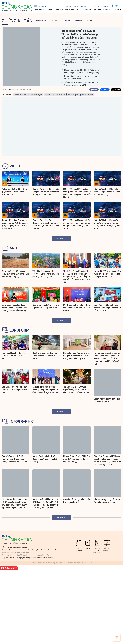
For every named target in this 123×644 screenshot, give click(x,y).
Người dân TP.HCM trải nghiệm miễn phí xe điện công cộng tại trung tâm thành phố (107, 274)
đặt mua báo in (41, 6)
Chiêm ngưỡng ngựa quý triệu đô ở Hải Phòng (107, 400)
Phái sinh (78, 21)
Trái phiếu (65, 21)
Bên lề (89, 21)
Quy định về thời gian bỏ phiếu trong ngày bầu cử (76, 503)
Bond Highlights (37, 95)
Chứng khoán (39, 10)
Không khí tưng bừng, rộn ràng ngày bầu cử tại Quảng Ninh (46, 306)
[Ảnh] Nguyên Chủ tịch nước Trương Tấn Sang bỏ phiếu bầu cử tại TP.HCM (107, 308)
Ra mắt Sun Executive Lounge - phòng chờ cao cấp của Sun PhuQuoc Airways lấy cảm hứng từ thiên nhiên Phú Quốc (107, 357)
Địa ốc (80, 10)
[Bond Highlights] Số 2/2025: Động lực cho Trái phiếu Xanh (81, 77)
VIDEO (15, 166)
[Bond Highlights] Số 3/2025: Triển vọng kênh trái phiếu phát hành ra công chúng (82, 71)
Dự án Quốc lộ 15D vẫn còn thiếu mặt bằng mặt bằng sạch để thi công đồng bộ (15, 274)
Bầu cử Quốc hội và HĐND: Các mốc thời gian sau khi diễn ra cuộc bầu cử (77, 462)
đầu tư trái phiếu (73, 95)
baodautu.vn (12, 89)
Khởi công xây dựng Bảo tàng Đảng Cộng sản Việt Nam (107, 503)
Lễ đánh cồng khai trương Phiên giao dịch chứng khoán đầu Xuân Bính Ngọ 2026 (45, 401)
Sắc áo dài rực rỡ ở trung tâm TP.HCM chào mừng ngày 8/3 (15, 400)
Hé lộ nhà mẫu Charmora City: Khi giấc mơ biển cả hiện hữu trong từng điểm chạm (76, 356)
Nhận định (41, 21)
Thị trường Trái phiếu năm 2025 (55, 95)
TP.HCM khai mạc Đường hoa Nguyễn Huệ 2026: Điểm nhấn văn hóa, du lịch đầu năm (76, 401)
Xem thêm (62, 238)
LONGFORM (19, 330)
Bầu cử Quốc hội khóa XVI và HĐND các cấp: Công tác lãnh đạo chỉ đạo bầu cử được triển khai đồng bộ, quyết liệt (45, 506)
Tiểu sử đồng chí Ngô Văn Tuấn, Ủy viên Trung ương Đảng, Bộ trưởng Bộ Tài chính (15, 462)
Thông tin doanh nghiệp (64, 10)
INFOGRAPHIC (22, 424)
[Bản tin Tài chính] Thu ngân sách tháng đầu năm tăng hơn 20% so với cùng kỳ (107, 192)
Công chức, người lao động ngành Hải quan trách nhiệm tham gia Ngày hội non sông (14, 308)
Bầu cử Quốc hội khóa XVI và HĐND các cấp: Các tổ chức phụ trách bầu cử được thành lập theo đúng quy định (14, 506)
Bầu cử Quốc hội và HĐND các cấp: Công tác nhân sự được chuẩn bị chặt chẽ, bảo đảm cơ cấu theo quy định (107, 463)
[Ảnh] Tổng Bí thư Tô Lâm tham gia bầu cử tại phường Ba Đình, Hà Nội (77, 308)
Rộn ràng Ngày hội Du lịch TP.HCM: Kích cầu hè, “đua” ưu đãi (15, 356)
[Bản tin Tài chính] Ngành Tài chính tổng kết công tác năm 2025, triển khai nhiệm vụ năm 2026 (107, 224)
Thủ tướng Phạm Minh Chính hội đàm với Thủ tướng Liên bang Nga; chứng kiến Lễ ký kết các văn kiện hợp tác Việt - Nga (77, 275)
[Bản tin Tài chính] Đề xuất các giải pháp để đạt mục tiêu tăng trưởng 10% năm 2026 (46, 192)
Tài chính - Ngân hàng (103, 10)
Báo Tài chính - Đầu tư (21, 95)
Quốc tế (88, 10)
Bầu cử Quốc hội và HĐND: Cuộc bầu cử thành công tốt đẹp (45, 462)
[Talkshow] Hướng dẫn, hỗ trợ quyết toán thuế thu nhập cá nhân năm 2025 (15, 192)
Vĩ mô (50, 10)
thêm (117, 10)
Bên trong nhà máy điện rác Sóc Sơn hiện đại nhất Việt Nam (45, 356)
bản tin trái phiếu (87, 95)
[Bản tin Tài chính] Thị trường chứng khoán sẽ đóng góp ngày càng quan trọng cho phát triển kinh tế (77, 193)
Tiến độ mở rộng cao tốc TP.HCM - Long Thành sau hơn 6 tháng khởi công (46, 274)
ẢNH (13, 248)
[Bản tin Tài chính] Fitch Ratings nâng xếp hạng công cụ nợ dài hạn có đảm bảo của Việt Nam (46, 224)
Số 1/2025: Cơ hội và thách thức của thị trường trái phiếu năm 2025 (81, 84)
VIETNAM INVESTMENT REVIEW (100, 6)
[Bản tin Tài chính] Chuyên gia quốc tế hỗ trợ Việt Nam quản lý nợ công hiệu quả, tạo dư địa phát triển (15, 224)
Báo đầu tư (85, 6)
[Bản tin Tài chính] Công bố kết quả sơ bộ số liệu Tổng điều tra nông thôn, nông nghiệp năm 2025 (77, 224)
